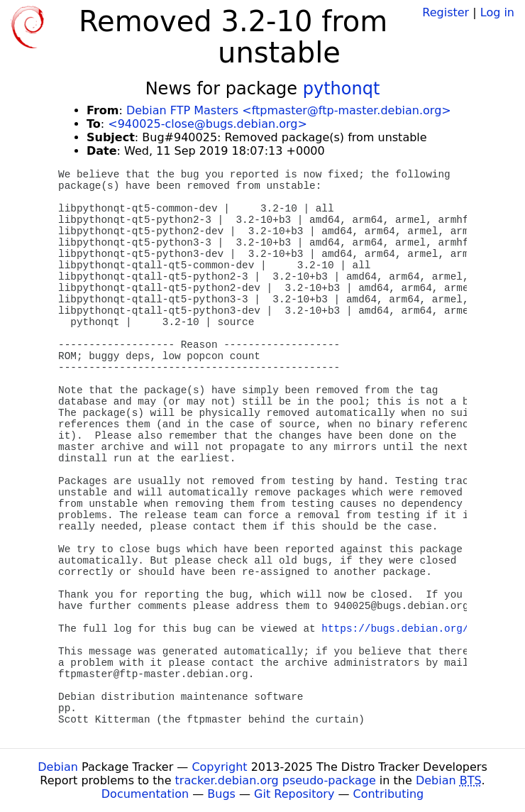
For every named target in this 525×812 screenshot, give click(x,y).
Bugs (221, 794)
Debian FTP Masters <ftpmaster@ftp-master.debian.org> (289, 110)
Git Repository (294, 794)
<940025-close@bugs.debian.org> (208, 124)
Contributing (389, 794)
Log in (497, 12)
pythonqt (342, 89)
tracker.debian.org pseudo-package (276, 780)
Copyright (219, 767)
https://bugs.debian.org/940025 (413, 629)
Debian (58, 767)
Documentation (145, 794)
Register (446, 12)
